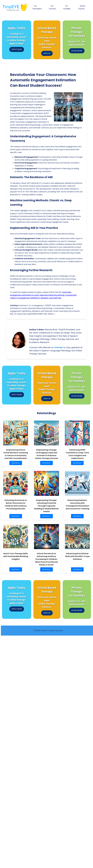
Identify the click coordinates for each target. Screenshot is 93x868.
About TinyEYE (82, 7)
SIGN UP (47, 53)
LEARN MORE (77, 51)
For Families (67, 7)
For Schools (52, 7)
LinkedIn (58, 347)
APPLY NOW (17, 49)
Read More (16, 463)
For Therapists (37, 7)
